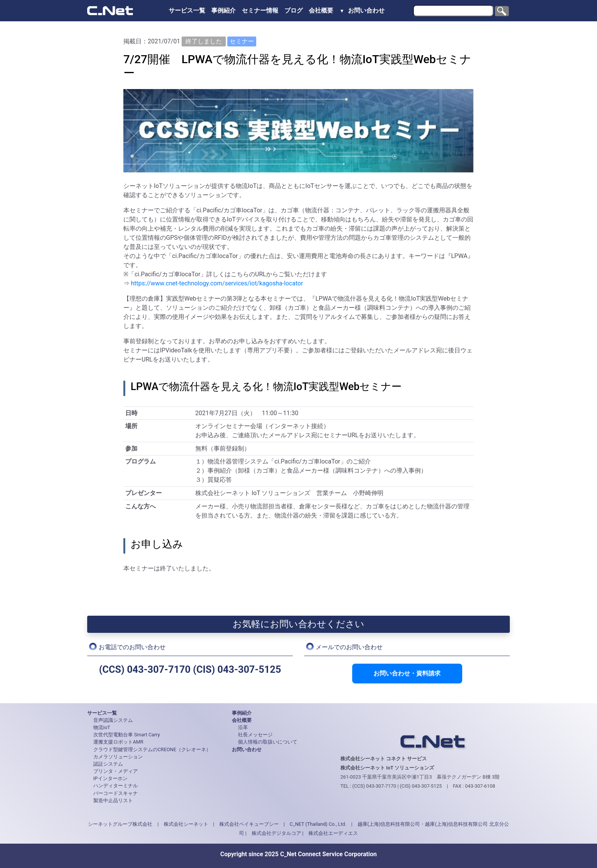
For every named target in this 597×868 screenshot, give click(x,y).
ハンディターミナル (116, 786)
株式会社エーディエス (333, 833)
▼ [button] (342, 11)
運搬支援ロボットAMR (118, 742)
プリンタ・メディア (116, 771)
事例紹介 (223, 10)
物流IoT (102, 727)
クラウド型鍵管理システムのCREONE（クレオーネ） (152, 749)
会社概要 (322, 10)
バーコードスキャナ (116, 793)
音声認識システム (113, 720)
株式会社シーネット (186, 824)
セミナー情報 (260, 10)
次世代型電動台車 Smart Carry (127, 735)
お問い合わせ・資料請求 (407, 673)
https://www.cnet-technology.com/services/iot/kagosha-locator (217, 283)
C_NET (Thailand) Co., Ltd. (318, 824)
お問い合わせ (366, 10)
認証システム (108, 764)
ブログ (294, 10)
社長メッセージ (255, 735)
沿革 (243, 727)
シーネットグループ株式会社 (120, 824)
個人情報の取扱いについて (268, 742)
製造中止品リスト (113, 800)
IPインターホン (110, 778)
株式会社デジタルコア (276, 833)
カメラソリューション (118, 757)
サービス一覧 (187, 10)
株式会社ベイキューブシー (249, 824)
